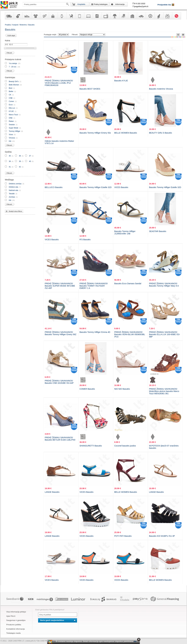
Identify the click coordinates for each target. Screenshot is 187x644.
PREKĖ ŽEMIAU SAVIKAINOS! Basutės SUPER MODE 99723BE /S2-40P (60, 286)
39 (20, 161)
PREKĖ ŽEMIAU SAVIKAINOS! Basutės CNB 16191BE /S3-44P (59, 382)
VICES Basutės (121, 187)
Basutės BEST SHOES (90, 89)
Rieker (11, 121)
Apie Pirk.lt (11, 616)
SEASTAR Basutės (158, 231)
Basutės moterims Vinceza (161, 89)
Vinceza (12, 138)
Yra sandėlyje (9, 16)
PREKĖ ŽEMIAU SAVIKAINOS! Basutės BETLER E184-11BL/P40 (60, 439)
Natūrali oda (13, 190)
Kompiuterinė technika (88, 16)
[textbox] (47, 4)
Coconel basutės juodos (125, 446)
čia (135, 641)
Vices (11, 135)
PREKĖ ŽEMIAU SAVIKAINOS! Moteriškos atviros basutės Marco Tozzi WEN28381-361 (164, 391)
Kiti (10, 141)
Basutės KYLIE (121, 81)
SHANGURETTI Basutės (91, 446)
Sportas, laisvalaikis (150, 16)
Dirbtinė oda (13, 187)
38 (10, 161)
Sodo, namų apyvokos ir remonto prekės (132, 16)
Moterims (23, 25)
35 (10, 156)
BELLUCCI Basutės (54, 187)
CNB (11, 98)
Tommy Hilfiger (15, 131)
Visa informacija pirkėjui (16, 612)
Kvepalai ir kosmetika (18, 16)
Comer (11, 101)
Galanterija (53, 16)
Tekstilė (12, 194)
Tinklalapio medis (14, 633)
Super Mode (13, 128)
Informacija (120, 4)
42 (20, 167)
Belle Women (14, 85)
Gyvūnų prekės (159, 16)
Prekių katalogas (101, 4)
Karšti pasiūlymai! (177, 16)
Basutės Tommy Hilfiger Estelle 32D (96, 187)
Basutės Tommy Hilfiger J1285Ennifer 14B (125, 232)
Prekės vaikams (71, 16)
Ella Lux (12, 108)
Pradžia (8, 25)
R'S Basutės (85, 240)
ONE (11, 118)
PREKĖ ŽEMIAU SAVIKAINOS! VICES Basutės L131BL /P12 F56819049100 (59, 83)
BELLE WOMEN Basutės (126, 133)
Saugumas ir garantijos (16, 620)
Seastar (12, 125)
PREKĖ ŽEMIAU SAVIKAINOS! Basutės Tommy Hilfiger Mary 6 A (164, 285)
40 (30, 161)
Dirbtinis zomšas (15, 184)
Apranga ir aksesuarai (36, 16)
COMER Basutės (87, 389)
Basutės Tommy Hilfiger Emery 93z (95, 133)
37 (30, 156)
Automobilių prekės (141, 16)
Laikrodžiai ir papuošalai (62, 16)
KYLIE (11, 111)
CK (10, 95)
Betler (11, 91)
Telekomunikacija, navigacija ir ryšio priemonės (80, 16)
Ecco (11, 105)
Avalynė (27, 16)
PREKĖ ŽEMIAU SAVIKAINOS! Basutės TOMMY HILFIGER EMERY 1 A (94, 286)
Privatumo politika (14, 625)
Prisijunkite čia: (165, 5)
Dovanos (168, 16)
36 (20, 156)
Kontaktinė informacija (16, 629)
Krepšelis (81, 4)
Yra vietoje (13, 63)
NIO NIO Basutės (122, 389)
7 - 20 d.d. (13, 67)
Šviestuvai (115, 16)
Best (11, 88)
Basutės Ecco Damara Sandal (128, 283)
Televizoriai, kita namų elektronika (106, 16)
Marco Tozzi (13, 115)
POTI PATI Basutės (123, 536)
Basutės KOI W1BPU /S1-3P (162, 536)
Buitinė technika (97, 16)
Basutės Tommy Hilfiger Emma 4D (95, 332)
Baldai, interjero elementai (124, 16)
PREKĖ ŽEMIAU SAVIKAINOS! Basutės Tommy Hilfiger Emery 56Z (61, 333)
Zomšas (12, 197)
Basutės (31, 25)
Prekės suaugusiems (44, 16)
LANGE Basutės (52, 492)
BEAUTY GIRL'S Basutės (161, 133)
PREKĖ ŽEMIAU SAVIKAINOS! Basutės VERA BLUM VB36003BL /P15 (130, 334)
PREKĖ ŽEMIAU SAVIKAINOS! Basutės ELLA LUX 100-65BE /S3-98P (165, 334)
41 (10, 167)
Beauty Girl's (14, 81)
